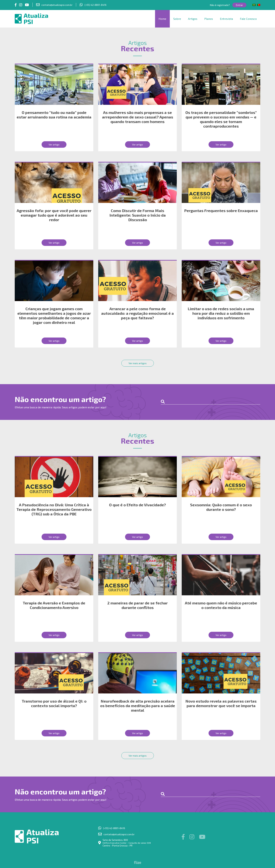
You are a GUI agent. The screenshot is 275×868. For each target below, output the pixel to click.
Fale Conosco (248, 19)
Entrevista (226, 19)
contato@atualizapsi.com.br (57, 5)
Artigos (193, 19)
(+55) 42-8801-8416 (95, 5)
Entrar (239, 5)
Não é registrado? (220, 5)
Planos (209, 19)
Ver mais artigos (138, 363)
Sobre (177, 19)
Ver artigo (54, 144)
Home (162, 19)
